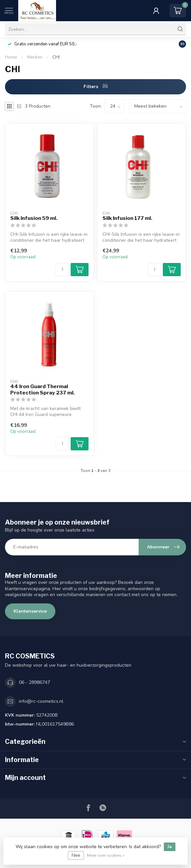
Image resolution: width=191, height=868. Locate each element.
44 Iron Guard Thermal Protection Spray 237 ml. (42, 389)
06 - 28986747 (34, 682)
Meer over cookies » (106, 855)
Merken (35, 57)
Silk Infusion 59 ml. (34, 218)
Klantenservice (30, 611)
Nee (76, 855)
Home (11, 57)
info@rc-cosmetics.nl (41, 701)
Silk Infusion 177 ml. (127, 218)
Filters (95, 87)
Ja (170, 847)
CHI (56, 57)
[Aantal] (62, 270)
